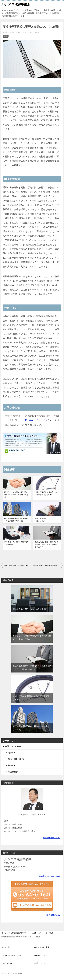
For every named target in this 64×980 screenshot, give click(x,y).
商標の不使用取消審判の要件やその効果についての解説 (16, 520)
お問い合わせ (8, 963)
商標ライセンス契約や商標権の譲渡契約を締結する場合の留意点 (16, 495)
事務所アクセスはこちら (49, 876)
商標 (6, 36)
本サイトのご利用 (42, 947)
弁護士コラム (40, 963)
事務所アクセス (41, 955)
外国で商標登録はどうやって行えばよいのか (47, 520)
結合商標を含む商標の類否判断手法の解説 (16, 543)
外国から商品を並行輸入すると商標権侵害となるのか (47, 493)
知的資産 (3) (13, 772)
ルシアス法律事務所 (16, 4)
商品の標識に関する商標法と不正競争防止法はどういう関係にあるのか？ (47, 545)
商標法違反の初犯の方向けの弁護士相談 (30, 609)
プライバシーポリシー (12, 955)
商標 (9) (11, 753)
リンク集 (6, 947)
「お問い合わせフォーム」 (34, 420)
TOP (15, 933)
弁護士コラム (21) (13, 746)
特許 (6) (11, 765)
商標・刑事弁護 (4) (16, 759)
